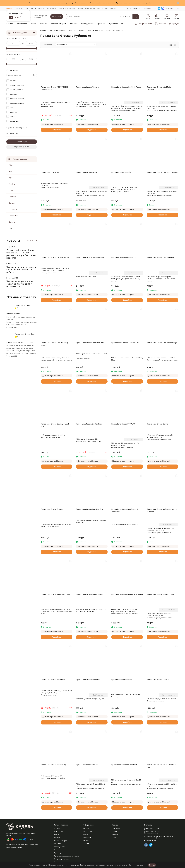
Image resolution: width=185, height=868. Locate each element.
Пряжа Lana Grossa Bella (121, 172)
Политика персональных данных (17, 844)
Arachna (12, 184)
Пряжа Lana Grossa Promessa (88, 680)
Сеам (11, 190)
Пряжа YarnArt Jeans (23, 305)
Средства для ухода (61, 859)
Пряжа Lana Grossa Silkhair (87, 765)
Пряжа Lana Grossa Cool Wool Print (90, 343)
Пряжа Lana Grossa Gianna (157, 424)
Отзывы (105, 8)
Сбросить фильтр (22, 147)
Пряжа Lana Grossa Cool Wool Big (160, 257)
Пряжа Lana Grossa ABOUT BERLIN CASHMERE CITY (55, 88)
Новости (86, 835)
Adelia (11, 165)
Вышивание (22, 24)
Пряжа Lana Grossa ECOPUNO (123, 424)
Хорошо (152, 865)
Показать (20, 141)
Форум (114, 832)
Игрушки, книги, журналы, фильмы (67, 856)
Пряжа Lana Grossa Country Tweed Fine (55, 425)
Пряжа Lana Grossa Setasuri (158, 680)
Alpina (11, 178)
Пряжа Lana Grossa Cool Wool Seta (125, 343)
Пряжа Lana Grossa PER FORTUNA (160, 594)
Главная (43, 31)
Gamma (12, 222)
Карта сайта (34, 844)
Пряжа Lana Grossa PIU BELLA (53, 680)
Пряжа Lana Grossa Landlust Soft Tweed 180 (125, 510)
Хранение (101, 24)
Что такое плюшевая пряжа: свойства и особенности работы (21, 270)
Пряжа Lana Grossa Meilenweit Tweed (56, 594)
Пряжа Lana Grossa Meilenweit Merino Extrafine (162, 510)
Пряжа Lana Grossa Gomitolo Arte (90, 509)
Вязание (10, 24)
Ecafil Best (13, 209)
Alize (11, 171)
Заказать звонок (172, 8)
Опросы (115, 835)
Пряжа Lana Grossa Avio (50, 172)
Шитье (33, 24)
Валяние (43, 24)
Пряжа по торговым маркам (90, 31)
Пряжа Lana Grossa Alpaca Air (88, 87)
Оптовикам (52, 8)
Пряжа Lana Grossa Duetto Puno (89, 424)
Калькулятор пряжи (92, 8)
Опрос (81, 8)
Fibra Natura (14, 216)
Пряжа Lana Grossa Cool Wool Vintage (162, 343)
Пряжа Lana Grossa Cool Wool (123, 257)
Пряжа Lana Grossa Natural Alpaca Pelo (127, 594)
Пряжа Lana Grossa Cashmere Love (55, 257)
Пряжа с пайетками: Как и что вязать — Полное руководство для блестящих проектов (21, 254)
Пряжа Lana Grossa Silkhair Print (124, 765)
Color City (13, 197)
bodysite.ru (20, 847)
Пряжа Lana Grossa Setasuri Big (53, 765)
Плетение (73, 24)
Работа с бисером (58, 24)
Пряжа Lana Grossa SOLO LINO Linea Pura (161, 766)
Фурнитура (113, 24)
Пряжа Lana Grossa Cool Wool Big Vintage (54, 344)
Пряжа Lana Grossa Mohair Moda (89, 594)
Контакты (114, 8)
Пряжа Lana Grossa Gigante (52, 509)
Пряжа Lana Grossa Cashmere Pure (90, 257)
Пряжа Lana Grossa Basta (86, 172)
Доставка (86, 828)
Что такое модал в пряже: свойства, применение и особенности (20, 284)
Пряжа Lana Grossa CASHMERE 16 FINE (162, 172)
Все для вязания (56, 31)
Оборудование (87, 24)
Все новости (32, 240)
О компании (87, 832)
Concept (12, 203)
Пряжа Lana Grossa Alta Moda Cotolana (159, 88)
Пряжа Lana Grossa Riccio (122, 680)
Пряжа (71, 31)
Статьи (114, 838)
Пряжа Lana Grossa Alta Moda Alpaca (126, 87)
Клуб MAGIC (116, 828)
